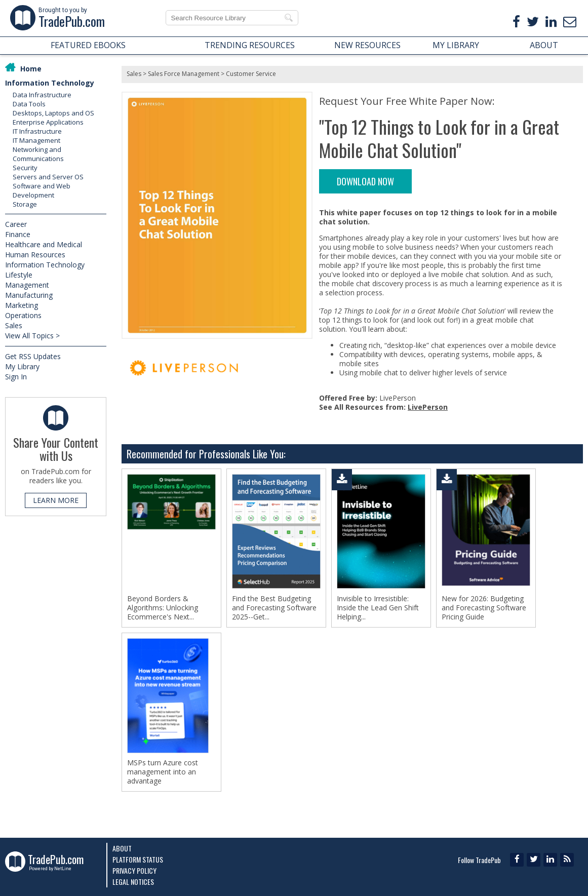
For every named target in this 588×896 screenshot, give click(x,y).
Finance (18, 234)
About (122, 848)
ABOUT (544, 45)
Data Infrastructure (42, 95)
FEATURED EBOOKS (88, 45)
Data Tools (29, 104)
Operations (23, 315)
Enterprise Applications (48, 122)
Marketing (22, 305)
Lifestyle (19, 275)
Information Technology (50, 83)
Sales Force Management (184, 74)
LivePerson (428, 407)
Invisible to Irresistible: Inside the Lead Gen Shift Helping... (378, 608)
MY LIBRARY (456, 45)
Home (31, 69)
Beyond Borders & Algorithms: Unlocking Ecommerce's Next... (163, 608)
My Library (22, 366)
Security (25, 168)
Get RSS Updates (33, 356)
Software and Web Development (42, 190)
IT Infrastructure (37, 131)
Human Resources (35, 255)
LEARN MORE (56, 500)
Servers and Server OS (48, 177)
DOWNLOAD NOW (365, 181)
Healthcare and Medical (44, 244)
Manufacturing (29, 295)
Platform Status (138, 859)
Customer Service (251, 74)
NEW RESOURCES (367, 45)
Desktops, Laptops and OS (53, 113)
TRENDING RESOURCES (250, 45)
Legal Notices (133, 882)
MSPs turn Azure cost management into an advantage (163, 772)
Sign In (16, 377)
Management (27, 285)
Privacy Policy (134, 870)
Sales (14, 325)
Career (16, 224)
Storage (25, 204)
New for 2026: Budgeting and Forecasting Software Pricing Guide (484, 608)
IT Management (36, 140)
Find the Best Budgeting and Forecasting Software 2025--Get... (274, 608)
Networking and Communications (38, 154)
